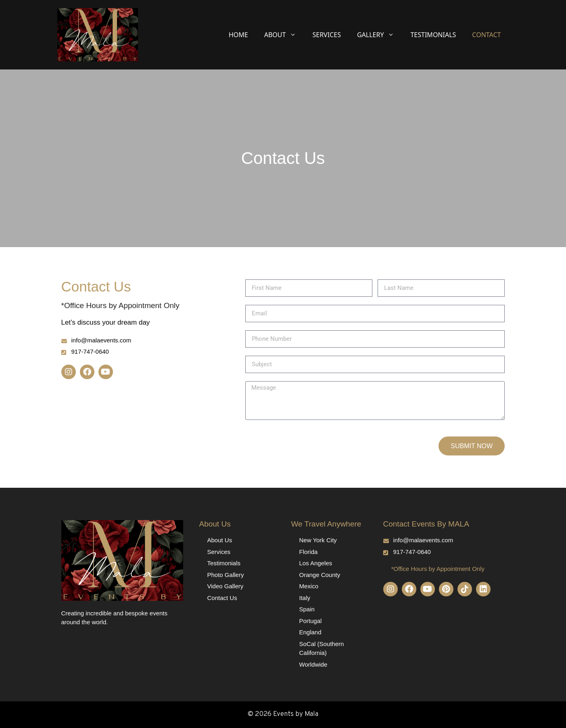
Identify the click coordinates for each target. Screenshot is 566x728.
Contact (486, 35)
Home (238, 35)
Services (326, 35)
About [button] (284, 35)
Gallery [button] (380, 35)
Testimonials (433, 35)
